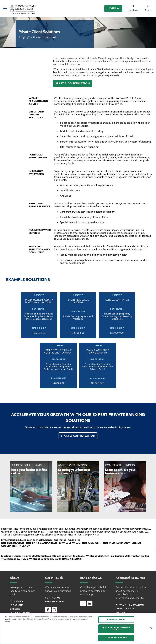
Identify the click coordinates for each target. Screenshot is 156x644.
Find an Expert (55, 602)
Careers (15, 609)
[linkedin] (83, 603)
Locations (17, 605)
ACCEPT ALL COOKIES (116, 638)
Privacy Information (130, 605)
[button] (73, 83)
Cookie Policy (125, 609)
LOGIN (114, 9)
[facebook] (48, 610)
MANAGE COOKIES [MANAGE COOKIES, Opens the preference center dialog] (116, 619)
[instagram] (54, 610)
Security (121, 612)
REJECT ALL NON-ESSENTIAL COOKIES (116, 629)
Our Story (17, 601)
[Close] (151, 628)
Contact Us (53, 598)
